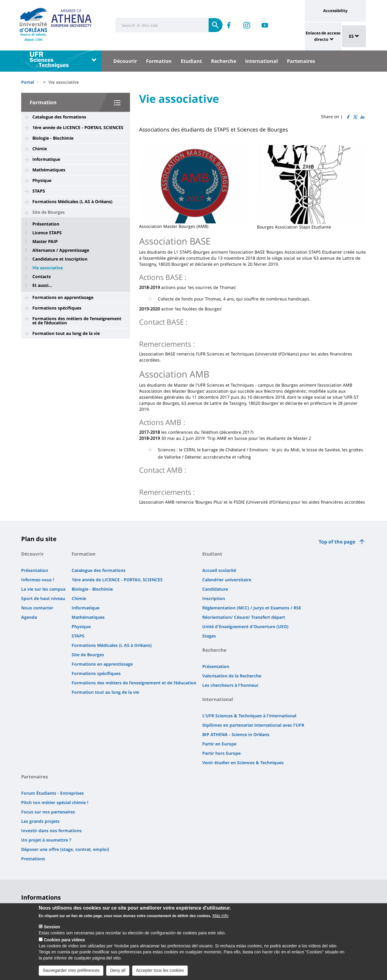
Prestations (33, 859)
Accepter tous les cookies (160, 971)
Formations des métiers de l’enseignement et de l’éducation (77, 321)
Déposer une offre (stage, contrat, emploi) (65, 849)
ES (354, 36)
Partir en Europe (219, 744)
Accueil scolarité (219, 570)
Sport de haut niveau (43, 598)
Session (52, 928)
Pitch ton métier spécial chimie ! (55, 802)
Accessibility (335, 11)
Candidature (215, 589)
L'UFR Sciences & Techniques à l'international (249, 716)
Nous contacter (37, 608)
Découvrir (125, 61)
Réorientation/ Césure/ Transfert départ (244, 617)
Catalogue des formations (59, 117)
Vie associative (48, 268)
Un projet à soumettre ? (46, 840)
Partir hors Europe (221, 753)
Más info (221, 917)
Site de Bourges (49, 212)
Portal (28, 82)
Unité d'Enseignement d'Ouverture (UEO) (245, 626)
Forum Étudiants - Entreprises (52, 793)
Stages (209, 636)
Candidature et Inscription (60, 259)
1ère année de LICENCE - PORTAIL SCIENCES (78, 127)
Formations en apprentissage (63, 297)
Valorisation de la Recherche (232, 676)
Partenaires (301, 61)
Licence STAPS (47, 233)
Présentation (46, 224)
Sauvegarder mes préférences (71, 971)
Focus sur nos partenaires (48, 812)
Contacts (42, 277)
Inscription (214, 598)
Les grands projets (40, 821)
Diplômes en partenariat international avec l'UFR (253, 725)
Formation (159, 61)
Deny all (118, 971)
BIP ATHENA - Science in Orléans (236, 734)
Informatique (46, 159)
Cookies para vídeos (64, 941)
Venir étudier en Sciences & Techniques (243, 763)
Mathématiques (49, 170)
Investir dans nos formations (51, 831)
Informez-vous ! (38, 580)
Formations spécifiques (57, 308)
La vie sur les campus (43, 589)
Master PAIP (45, 242)
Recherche (224, 61)
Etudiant (191, 61)
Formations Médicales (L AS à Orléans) (72, 201)
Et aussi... (42, 285)
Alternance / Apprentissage (61, 250)
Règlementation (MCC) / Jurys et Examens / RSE (252, 608)
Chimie (40, 149)
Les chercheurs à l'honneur (230, 685)
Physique (42, 180)
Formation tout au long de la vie (66, 333)
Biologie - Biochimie (53, 138)
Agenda (29, 617)
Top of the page (337, 542)
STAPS (39, 191)
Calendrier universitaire (227, 580)
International (262, 61)
